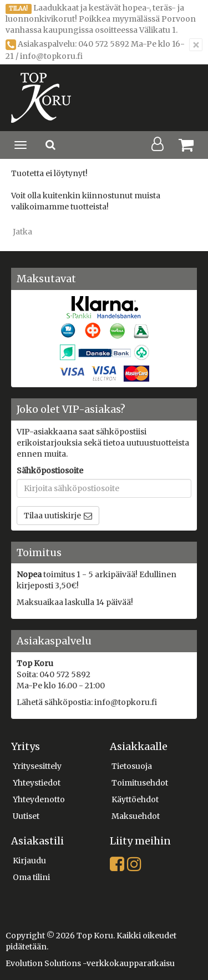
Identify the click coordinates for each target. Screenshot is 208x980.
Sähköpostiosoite (50, 471)
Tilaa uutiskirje (52, 516)
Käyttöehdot (135, 799)
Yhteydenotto (39, 799)
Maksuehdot (136, 816)
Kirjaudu (29, 861)
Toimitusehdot (140, 783)
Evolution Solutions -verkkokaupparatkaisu (90, 963)
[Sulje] (196, 45)
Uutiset (26, 816)
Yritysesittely (37, 766)
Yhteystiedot (37, 783)
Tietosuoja (132, 766)
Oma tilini (31, 877)
